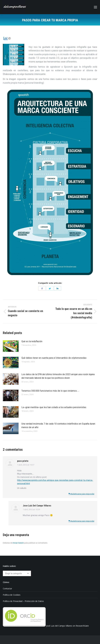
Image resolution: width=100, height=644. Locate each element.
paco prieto (23, 461)
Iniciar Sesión (18, 543)
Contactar (7, 589)
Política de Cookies (12, 595)
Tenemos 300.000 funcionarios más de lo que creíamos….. (50, 391)
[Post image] (11, 346)
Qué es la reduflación (32, 341)
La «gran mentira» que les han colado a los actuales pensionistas (54, 407)
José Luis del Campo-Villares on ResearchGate (67, 626)
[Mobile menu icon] (95, 7)
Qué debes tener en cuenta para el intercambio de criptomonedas (54, 358)
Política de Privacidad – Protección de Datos (23, 601)
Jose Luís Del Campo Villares (37, 506)
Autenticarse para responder (81, 494)
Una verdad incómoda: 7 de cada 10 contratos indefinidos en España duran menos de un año (58, 426)
